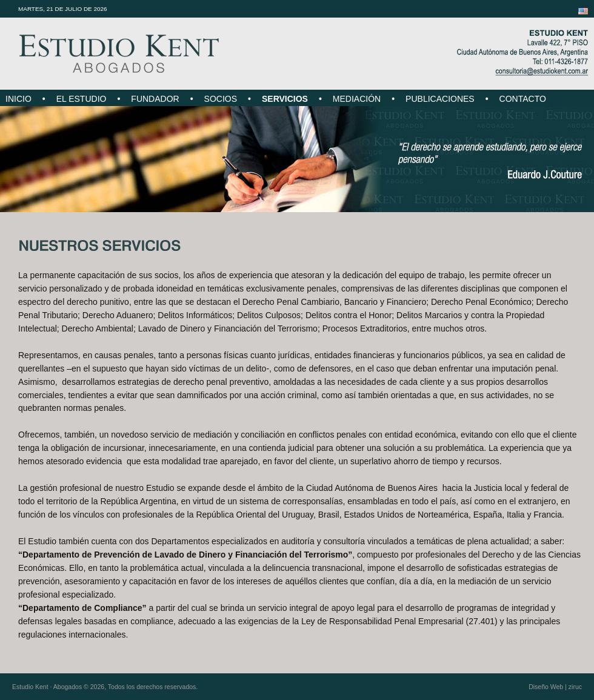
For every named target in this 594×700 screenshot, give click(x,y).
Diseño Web (546, 687)
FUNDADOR (155, 99)
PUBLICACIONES (440, 99)
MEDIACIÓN (357, 99)
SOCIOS (221, 99)
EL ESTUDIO (82, 99)
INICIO (18, 99)
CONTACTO (523, 99)
